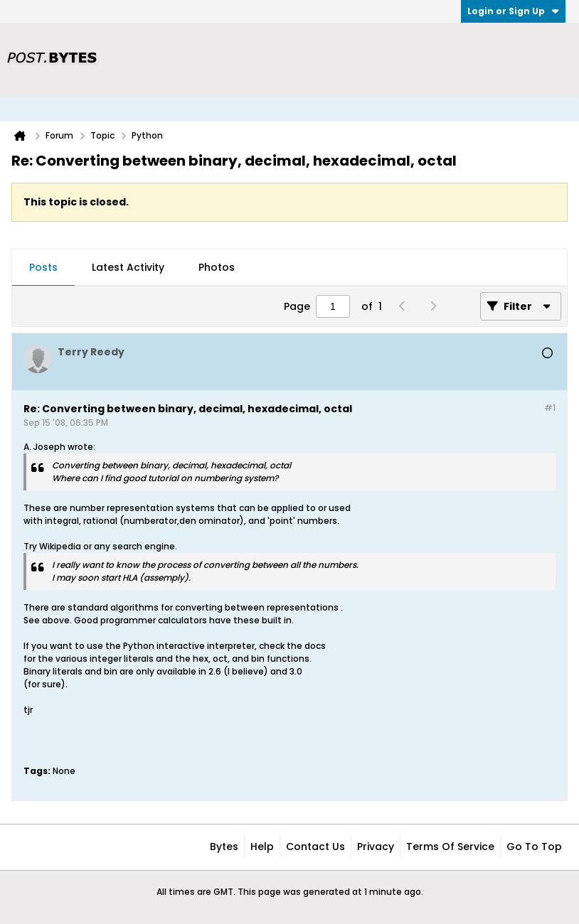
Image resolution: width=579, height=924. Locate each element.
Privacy (376, 847)
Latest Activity (128, 267)
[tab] (43, 268)
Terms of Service (450, 847)
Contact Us (315, 847)
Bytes (224, 847)
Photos (217, 267)
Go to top (534, 847)
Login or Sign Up (513, 11)
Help (262, 847)
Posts (43, 267)
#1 (550, 408)
